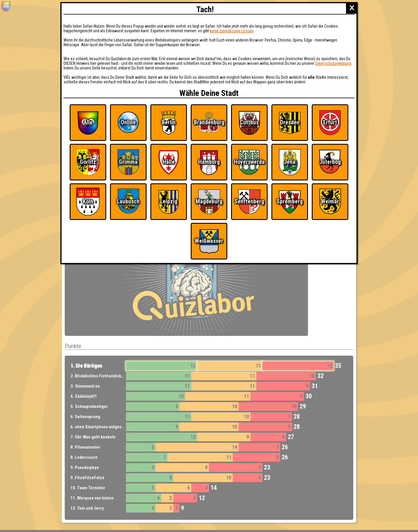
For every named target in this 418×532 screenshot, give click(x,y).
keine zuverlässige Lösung (232, 31)
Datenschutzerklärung (333, 63)
